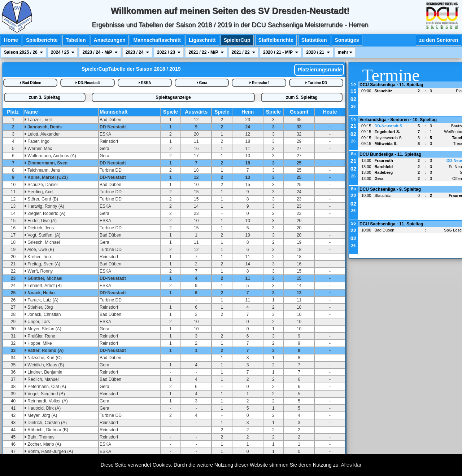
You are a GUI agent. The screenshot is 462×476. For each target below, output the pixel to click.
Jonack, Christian (42, 314)
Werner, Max (38, 149)
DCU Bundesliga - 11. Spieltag (390, 154)
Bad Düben (30, 83)
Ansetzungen (110, 40)
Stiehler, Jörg (38, 307)
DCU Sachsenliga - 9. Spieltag (390, 189)
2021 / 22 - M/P (206, 52)
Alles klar (351, 465)
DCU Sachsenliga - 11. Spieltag (391, 85)
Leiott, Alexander (42, 134)
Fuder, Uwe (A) (40, 221)
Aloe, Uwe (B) (39, 250)
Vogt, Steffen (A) (42, 235)
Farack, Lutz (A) (41, 300)
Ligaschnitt (202, 40)
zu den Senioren (439, 40)
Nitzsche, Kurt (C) (43, 358)
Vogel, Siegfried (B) (45, 394)
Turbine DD (316, 83)
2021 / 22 (243, 52)
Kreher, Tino (38, 257)
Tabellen (76, 40)
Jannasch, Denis (43, 127)
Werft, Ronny (38, 271)
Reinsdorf (259, 83)
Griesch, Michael (42, 242)
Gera (202, 83)
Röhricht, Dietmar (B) (46, 430)
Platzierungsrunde (319, 70)
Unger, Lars (37, 322)
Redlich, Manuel (41, 379)
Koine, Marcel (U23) (46, 177)
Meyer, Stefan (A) (43, 329)
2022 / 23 (169, 52)
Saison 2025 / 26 (23, 52)
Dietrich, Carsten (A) (45, 423)
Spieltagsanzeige (173, 97)
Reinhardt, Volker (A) (46, 401)
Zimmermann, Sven (46, 163)
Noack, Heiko (40, 293)
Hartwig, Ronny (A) (44, 206)
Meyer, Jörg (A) (41, 415)
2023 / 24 (137, 52)
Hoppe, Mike (38, 343)
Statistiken (314, 40)
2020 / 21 (318, 52)
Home (11, 40)
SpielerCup (237, 40)
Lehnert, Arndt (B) (43, 286)
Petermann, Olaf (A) (45, 387)
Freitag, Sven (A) (42, 264)
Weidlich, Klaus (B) (44, 365)
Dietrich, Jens (39, 228)
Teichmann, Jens (42, 170)
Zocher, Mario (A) (43, 444)
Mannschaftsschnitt (157, 40)
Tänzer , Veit (38, 120)
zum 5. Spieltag (302, 97)
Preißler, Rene (40, 336)
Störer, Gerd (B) (41, 199)
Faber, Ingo (37, 141)
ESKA (145, 83)
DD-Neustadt (87, 83)
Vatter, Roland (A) (44, 351)
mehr (345, 52)
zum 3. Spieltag (45, 97)
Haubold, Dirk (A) (42, 408)
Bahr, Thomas (39, 437)
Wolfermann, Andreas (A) (50, 156)
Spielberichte (42, 40)
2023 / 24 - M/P (100, 52)
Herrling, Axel (39, 192)
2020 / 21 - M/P (281, 52)
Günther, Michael (43, 278)
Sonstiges (347, 40)
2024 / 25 (63, 52)
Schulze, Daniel (41, 185)
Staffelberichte (276, 40)
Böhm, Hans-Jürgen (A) (49, 451)
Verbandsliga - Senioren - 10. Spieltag (398, 120)
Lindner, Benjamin (43, 372)
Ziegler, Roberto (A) (45, 213)
